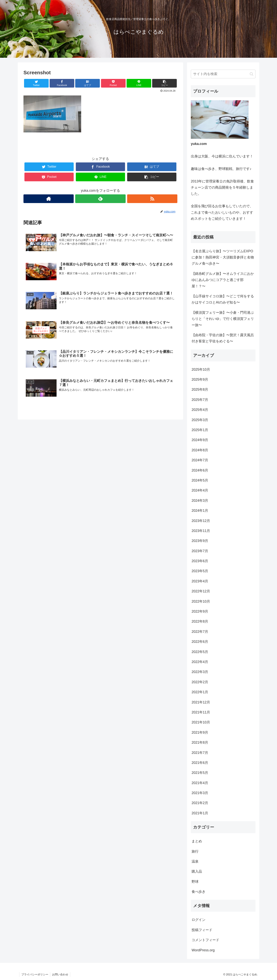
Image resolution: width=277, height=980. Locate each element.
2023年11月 (201, 531)
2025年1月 (200, 430)
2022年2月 (200, 682)
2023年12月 (201, 521)
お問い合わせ (60, 974)
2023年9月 (200, 541)
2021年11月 (201, 712)
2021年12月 (201, 702)
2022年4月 (200, 662)
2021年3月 (200, 793)
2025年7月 (200, 400)
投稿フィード (202, 930)
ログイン (199, 920)
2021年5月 (200, 773)
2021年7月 (200, 753)
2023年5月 (200, 571)
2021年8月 (200, 743)
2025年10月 (201, 370)
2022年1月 (200, 692)
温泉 (195, 861)
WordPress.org (203, 950)
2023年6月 (200, 561)
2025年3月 (200, 420)
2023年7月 (200, 551)
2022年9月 (200, 611)
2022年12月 (201, 591)
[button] (252, 74)
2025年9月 (200, 380)
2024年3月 (200, 501)
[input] (223, 74)
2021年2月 (200, 803)
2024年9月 (200, 440)
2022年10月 (201, 601)
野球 (195, 882)
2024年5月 (200, 480)
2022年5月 (200, 652)
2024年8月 (200, 450)
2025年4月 (200, 410)
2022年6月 (200, 642)
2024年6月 (200, 470)
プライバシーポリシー (35, 974)
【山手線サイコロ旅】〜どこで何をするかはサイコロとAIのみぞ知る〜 (223, 299)
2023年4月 (200, 581)
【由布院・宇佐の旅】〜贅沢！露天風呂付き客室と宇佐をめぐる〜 (223, 338)
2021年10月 (201, 722)
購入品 (197, 871)
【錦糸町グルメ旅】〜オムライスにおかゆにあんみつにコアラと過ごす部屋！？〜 (223, 280)
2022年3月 (200, 672)
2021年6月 (200, 763)
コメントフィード (205, 940)
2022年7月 (200, 632)
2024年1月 (200, 511)
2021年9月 (200, 732)
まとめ (197, 841)
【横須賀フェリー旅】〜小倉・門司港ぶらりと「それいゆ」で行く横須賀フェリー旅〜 (223, 319)
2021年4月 (200, 783)
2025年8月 (200, 390)
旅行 (195, 851)
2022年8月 (200, 621)
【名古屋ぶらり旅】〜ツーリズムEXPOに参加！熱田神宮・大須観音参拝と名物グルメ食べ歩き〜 (223, 257)
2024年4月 (200, 490)
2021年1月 (200, 813)
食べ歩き (199, 892)
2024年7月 (200, 460)
